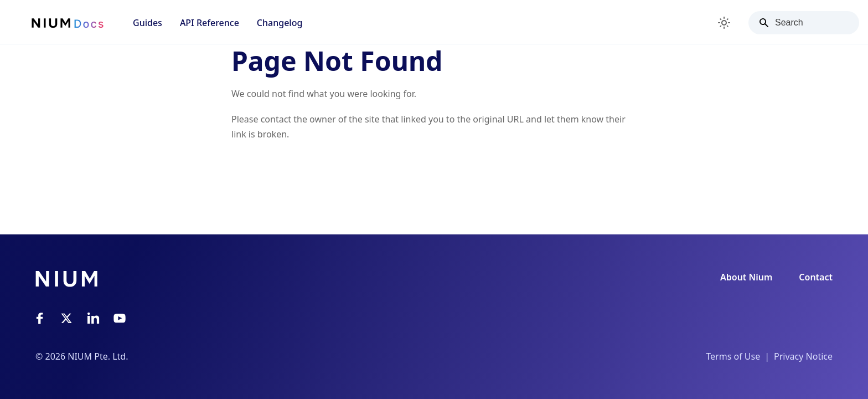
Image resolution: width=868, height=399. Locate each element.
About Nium (746, 277)
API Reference (210, 23)
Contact (816, 277)
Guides (148, 23)
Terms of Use (733, 356)
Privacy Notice (803, 356)
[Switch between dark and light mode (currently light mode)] (724, 23)
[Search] (804, 23)
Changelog (280, 23)
